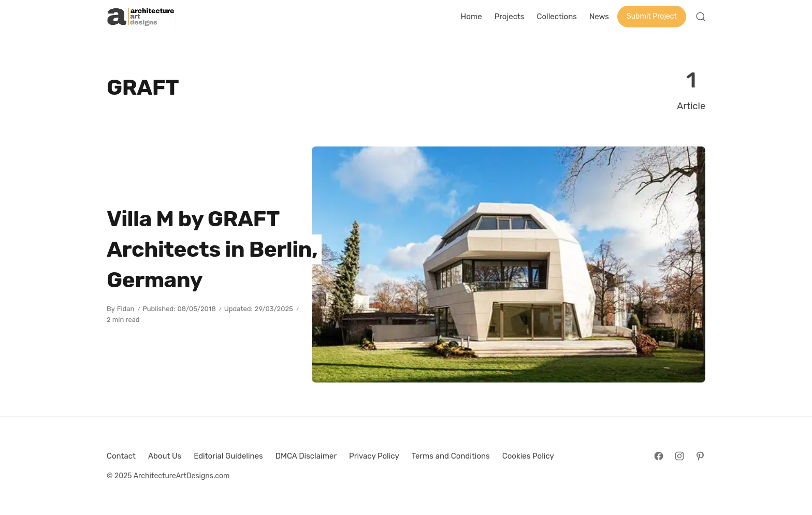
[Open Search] (701, 17)
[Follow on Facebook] (659, 456)
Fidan (126, 309)
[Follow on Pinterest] (700, 456)
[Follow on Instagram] (679, 456)
